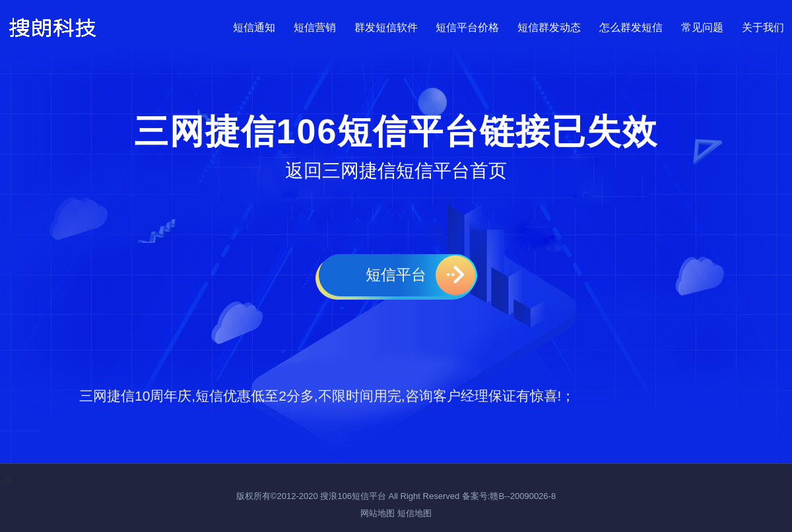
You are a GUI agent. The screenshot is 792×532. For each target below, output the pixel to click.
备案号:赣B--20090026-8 (509, 496)
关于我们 (763, 25)
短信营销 (315, 25)
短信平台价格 (467, 25)
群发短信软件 (386, 25)
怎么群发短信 (631, 25)
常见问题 (702, 25)
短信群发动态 (549, 25)
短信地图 (414, 513)
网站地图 (378, 513)
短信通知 (254, 25)
